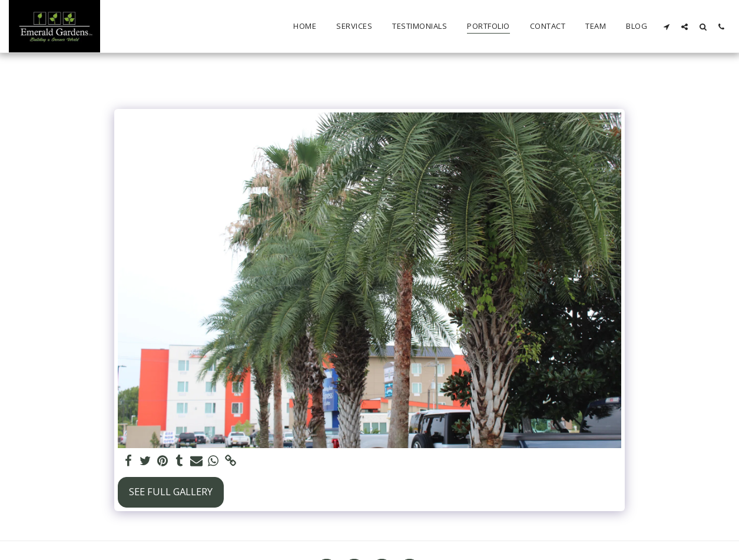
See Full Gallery (171, 491)
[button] (666, 26)
